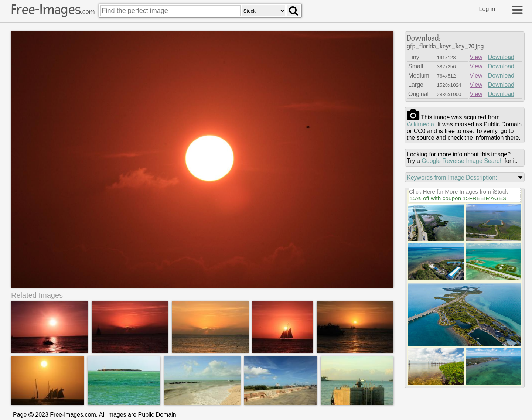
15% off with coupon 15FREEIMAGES (458, 198)
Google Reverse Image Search (462, 161)
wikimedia (420, 124)
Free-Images (53, 10)
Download (501, 57)
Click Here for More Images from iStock (458, 192)
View (476, 57)
